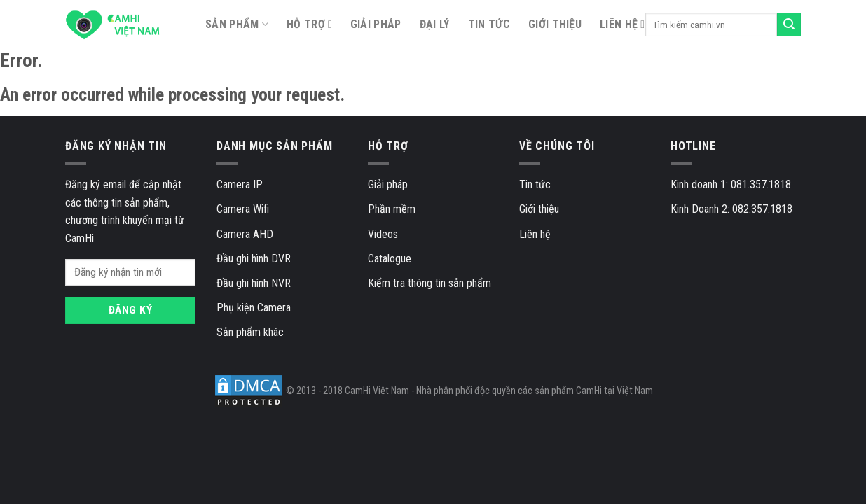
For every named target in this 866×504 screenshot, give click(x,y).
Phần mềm (392, 209)
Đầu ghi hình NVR (254, 283)
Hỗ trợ (306, 24)
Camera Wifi (243, 209)
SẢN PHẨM (237, 24)
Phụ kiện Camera (254, 308)
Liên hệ (619, 24)
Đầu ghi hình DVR (254, 259)
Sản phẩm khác (250, 332)
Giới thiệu (555, 24)
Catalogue (390, 259)
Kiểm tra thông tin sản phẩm (429, 283)
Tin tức (489, 24)
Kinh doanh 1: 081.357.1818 (731, 184)
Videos (383, 234)
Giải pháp (376, 24)
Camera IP (240, 184)
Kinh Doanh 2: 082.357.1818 (731, 209)
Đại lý (435, 24)
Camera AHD (245, 234)
